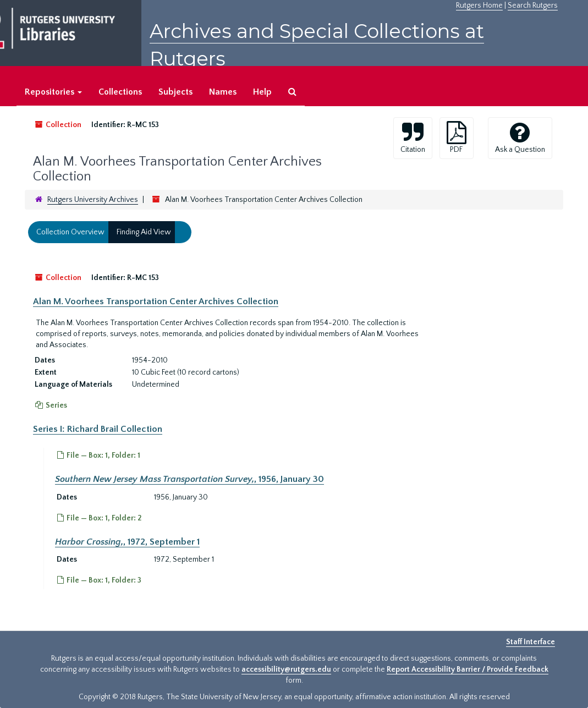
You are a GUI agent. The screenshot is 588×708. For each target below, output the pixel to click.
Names (223, 92)
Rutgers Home (479, 6)
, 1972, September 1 (127, 541)
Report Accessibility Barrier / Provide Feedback (468, 669)
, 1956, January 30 (189, 479)
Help (262, 92)
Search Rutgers (533, 6)
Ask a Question (520, 138)
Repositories (53, 92)
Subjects (175, 92)
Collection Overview (70, 232)
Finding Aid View (144, 232)
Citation (413, 138)
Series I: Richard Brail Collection (98, 429)
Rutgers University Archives (93, 200)
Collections (120, 92)
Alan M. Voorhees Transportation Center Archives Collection (156, 301)
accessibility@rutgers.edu (286, 669)
